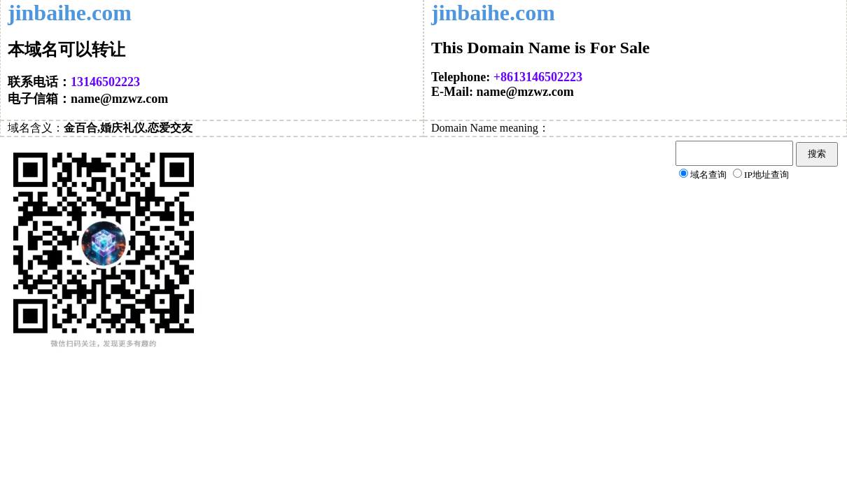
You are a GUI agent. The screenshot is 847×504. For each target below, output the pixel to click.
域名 (19, 128)
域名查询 (708, 175)
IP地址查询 (766, 175)
